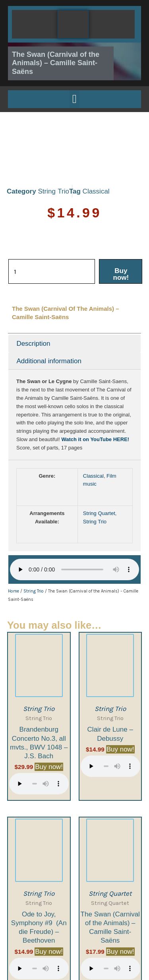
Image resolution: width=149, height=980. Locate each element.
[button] (75, 99)
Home (14, 550)
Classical (96, 150)
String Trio (53, 150)
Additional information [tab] (49, 320)
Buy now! (121, 233)
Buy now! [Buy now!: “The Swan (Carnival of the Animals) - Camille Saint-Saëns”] (120, 911)
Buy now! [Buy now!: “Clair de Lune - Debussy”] (120, 708)
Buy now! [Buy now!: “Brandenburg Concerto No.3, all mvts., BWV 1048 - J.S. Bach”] (49, 726)
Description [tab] (33, 303)
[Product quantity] (52, 230)
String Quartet (99, 472)
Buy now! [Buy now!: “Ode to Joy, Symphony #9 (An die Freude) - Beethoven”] (49, 911)
